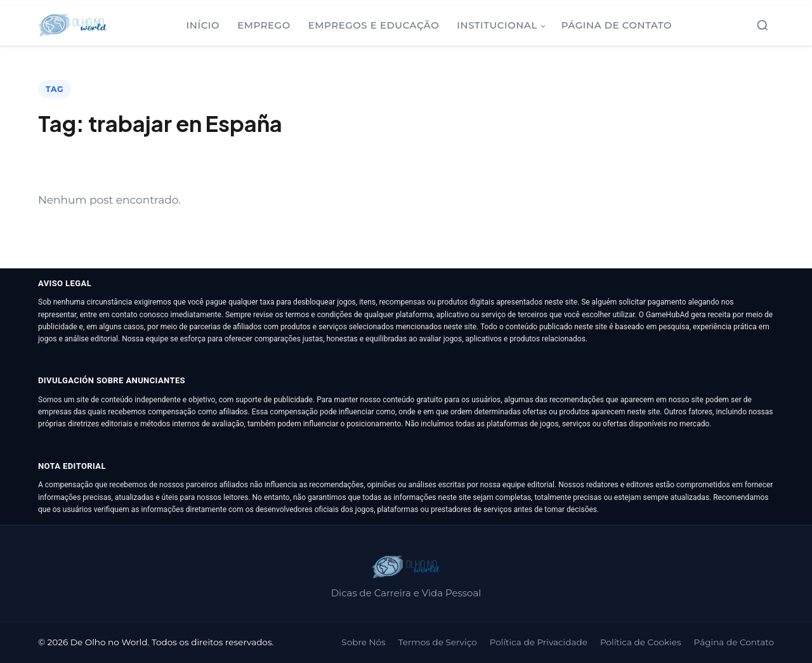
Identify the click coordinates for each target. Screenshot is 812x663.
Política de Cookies (641, 642)
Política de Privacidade (539, 642)
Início (203, 25)
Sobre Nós (363, 642)
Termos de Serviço (438, 642)
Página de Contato (617, 25)
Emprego (264, 25)
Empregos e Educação (374, 25)
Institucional (497, 25)
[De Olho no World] (73, 25)
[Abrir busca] (763, 25)
